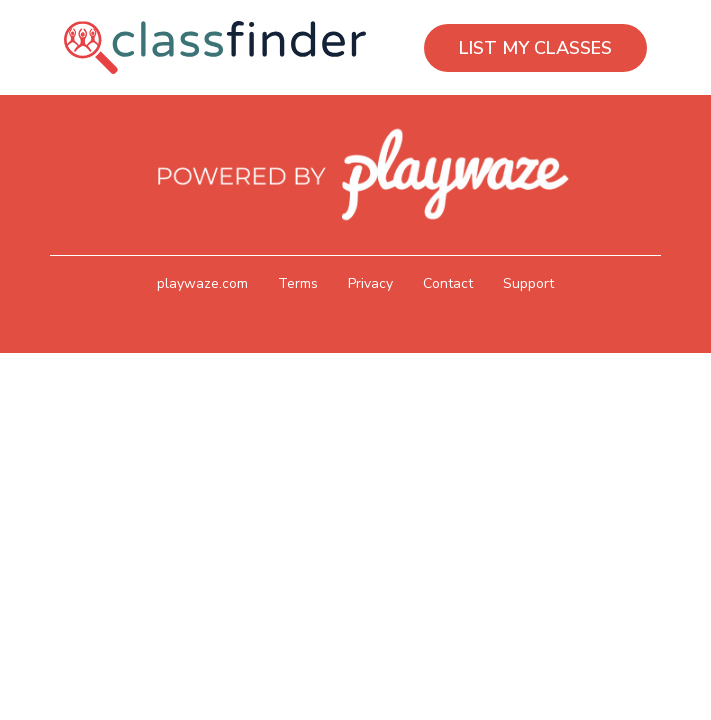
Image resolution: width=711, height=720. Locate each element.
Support (528, 283)
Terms (298, 283)
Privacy (370, 283)
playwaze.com (202, 283)
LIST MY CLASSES (535, 48)
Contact (448, 283)
